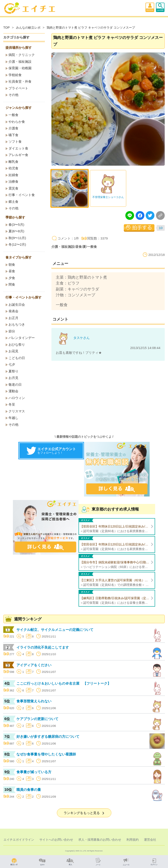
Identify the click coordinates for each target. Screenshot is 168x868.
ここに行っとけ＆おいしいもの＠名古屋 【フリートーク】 (64, 683)
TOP (6, 28)
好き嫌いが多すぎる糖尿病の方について (48, 737)
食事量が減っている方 (34, 772)
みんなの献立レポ (28, 28)
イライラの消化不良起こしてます (43, 647)
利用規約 (133, 840)
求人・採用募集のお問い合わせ (100, 840)
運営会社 (150, 840)
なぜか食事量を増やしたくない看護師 (46, 754)
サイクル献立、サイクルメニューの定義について (55, 630)
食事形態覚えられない (34, 701)
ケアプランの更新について (37, 719)
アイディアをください (34, 665)
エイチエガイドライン (19, 840)
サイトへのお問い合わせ (56, 840)
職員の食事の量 (29, 790)
